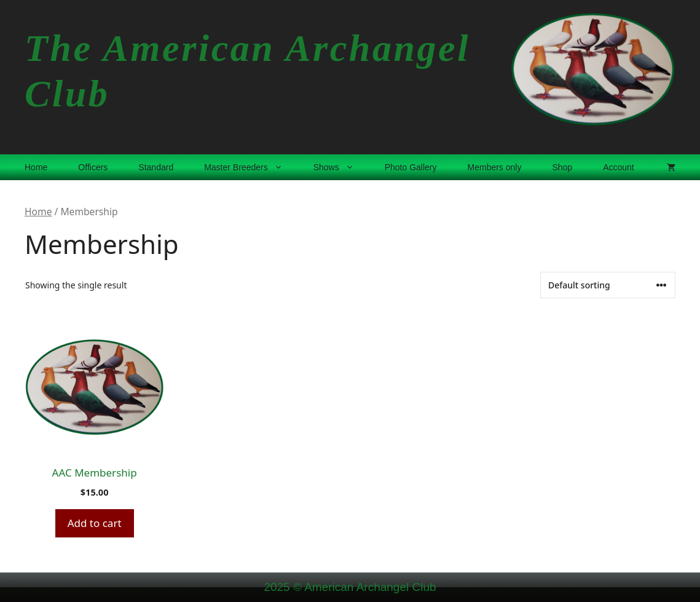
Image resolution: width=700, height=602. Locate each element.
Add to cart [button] (95, 523)
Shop (562, 167)
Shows (341, 167)
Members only (495, 167)
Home (36, 167)
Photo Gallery (411, 167)
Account (619, 167)
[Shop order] (608, 285)
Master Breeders (251, 167)
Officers (93, 167)
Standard (156, 167)
